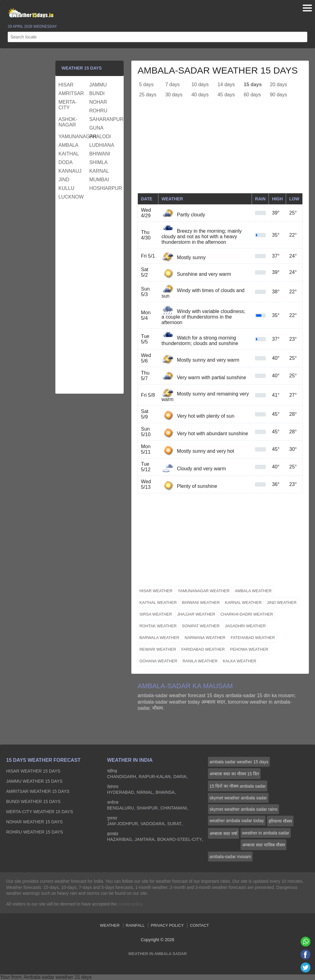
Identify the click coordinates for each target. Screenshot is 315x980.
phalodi (100, 137)
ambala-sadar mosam (230, 857)
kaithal (69, 154)
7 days (172, 84)
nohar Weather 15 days (34, 822)
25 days (148, 95)
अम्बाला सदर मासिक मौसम (264, 845)
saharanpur (104, 119)
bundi (97, 93)
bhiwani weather (201, 602)
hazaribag (120, 839)
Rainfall (135, 925)
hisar (66, 85)
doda (66, 162)
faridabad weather (203, 649)
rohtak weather (158, 626)
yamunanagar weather (204, 591)
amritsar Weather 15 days (38, 791)
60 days (252, 95)
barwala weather (159, 638)
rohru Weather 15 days (35, 832)
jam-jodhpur (122, 824)
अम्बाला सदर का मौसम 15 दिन (234, 774)
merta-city (68, 105)
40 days (200, 95)
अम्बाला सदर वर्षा (223, 833)
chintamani (173, 808)
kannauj (70, 171)
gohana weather (158, 661)
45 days (226, 95)
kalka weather (239, 661)
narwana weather (205, 638)
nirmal (145, 792)
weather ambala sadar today (237, 821)
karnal (99, 171)
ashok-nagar (68, 122)
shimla (98, 162)
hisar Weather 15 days (33, 771)
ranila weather (200, 661)
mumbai (99, 180)
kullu (66, 188)
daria (180, 777)
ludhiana (102, 145)
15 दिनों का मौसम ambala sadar (238, 786)
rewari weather (158, 649)
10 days (200, 84)
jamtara (145, 839)
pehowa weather (249, 649)
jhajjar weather (196, 614)
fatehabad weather (253, 638)
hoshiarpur (104, 188)
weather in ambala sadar (266, 833)
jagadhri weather (245, 626)
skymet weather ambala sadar (238, 798)
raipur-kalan (155, 777)
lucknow (71, 197)
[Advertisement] (220, 150)
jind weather (282, 602)
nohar (98, 102)
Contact (199, 925)
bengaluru (120, 808)
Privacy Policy (167, 925)
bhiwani (100, 154)
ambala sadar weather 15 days (239, 762)
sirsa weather (156, 614)
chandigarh (122, 777)
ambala (68, 145)
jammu (98, 85)
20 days (278, 84)
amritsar (71, 93)
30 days (174, 95)
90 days (278, 95)
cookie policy (130, 904)
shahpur (147, 808)
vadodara (153, 824)
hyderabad (120, 792)
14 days (226, 84)
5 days (146, 84)
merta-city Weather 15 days (40, 812)
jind (64, 180)
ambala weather (253, 591)
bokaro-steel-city (179, 839)
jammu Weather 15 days (34, 781)
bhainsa (165, 792)
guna (96, 128)
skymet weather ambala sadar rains (243, 809)
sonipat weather (201, 626)
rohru (98, 111)
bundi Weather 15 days (33, 801)
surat (174, 824)
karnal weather (243, 602)
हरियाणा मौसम (280, 821)
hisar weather (156, 591)
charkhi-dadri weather (247, 614)
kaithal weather (158, 602)
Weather (110, 925)
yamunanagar (73, 137)
